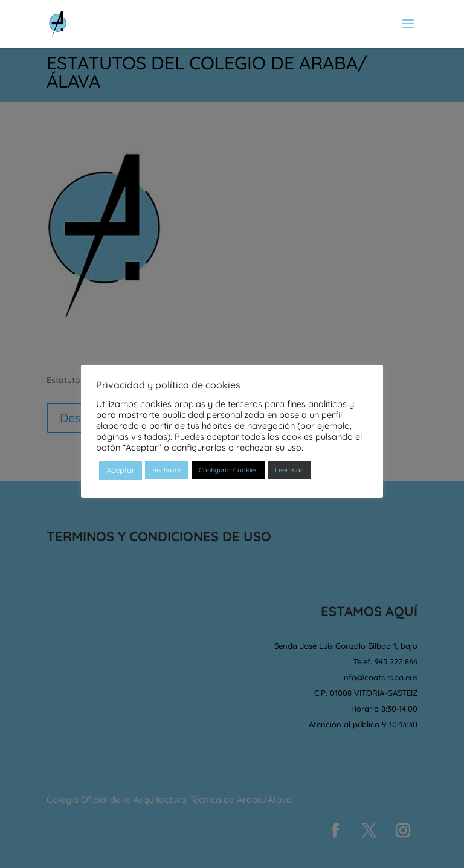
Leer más (289, 470)
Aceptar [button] (121, 470)
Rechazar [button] (167, 470)
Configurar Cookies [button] (228, 470)
